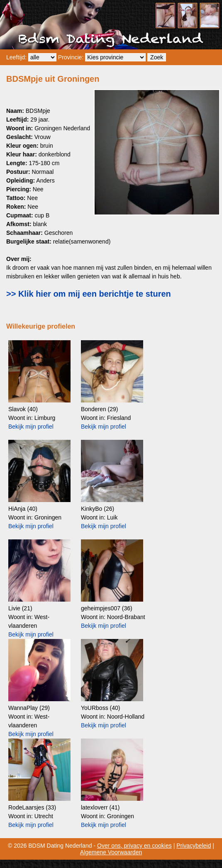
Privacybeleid (194, 846)
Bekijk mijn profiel (31, 427)
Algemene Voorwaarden (111, 852)
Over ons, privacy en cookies (134, 846)
